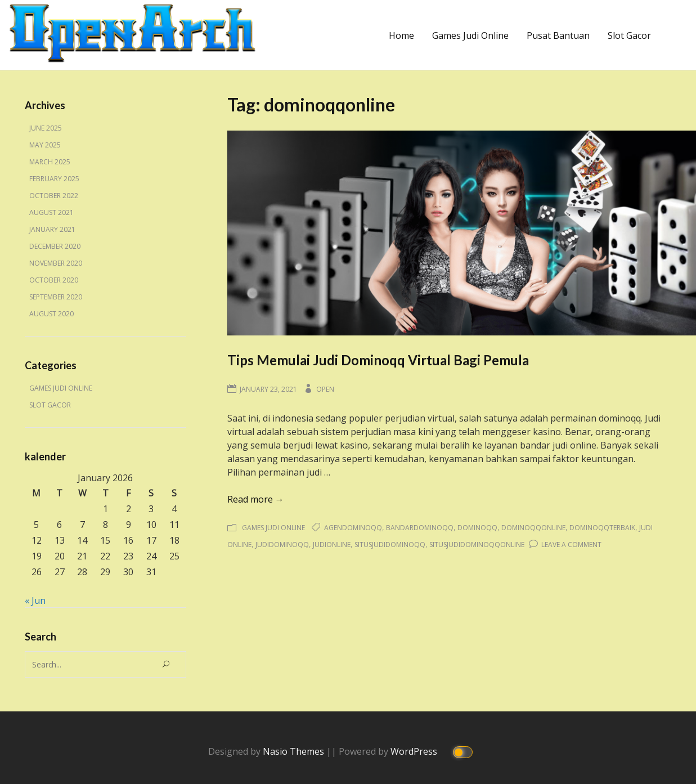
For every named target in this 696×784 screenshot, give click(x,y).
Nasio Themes (295, 751)
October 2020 (54, 280)
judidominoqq (282, 545)
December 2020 (55, 246)
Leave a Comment (571, 545)
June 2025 (46, 128)
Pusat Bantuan (558, 35)
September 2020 (56, 297)
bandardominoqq (420, 528)
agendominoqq (353, 528)
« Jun (35, 601)
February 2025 (54, 179)
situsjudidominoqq (390, 545)
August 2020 (51, 314)
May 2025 (45, 145)
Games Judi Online (470, 35)
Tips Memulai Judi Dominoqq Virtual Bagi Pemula (378, 360)
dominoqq (477, 528)
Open (325, 389)
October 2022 (54, 196)
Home (401, 35)
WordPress (415, 751)
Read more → (256, 499)
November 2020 (56, 263)
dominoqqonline (533, 528)
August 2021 (51, 212)
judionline (332, 545)
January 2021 (52, 229)
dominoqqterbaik (602, 528)
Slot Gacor (629, 35)
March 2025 (50, 162)
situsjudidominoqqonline (477, 545)
